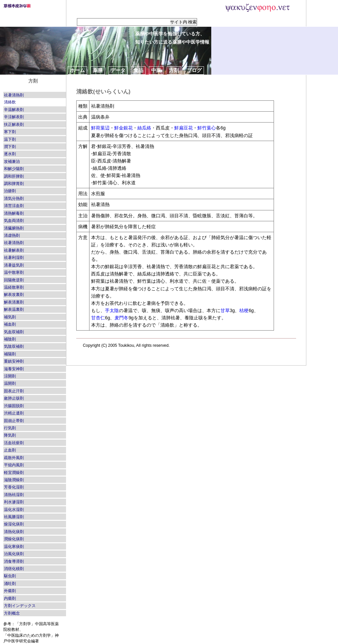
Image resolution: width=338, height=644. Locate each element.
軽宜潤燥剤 (14, 473)
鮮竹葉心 (207, 128)
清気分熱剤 (14, 198)
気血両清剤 (14, 221)
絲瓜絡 (144, 128)
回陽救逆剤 (14, 280)
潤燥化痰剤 (14, 539)
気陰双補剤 (14, 346)
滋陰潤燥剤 (14, 480)
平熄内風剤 (14, 465)
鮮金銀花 (123, 128)
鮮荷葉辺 (100, 128)
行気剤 (10, 428)
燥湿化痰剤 (14, 524)
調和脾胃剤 (14, 184)
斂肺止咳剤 (14, 398)
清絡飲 (10, 102)
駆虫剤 (10, 576)
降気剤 (10, 435)
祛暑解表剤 (14, 250)
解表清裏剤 (14, 302)
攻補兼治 (12, 161)
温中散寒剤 (14, 272)
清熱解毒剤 (14, 213)
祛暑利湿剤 (14, 258)
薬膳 (98, 70)
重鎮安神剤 (14, 361)
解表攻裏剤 (14, 295)
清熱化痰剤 (14, 532)
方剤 (174, 70)
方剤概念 (12, 613)
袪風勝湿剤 (14, 517)
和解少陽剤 (14, 169)
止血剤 (10, 450)
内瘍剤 (10, 598)
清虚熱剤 (12, 235)
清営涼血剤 (14, 206)
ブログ (194, 70)
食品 (138, 70)
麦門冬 (121, 318)
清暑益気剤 (14, 265)
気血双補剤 (14, 332)
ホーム (77, 70)
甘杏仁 (98, 318)
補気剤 (10, 317)
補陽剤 (10, 354)
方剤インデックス (20, 606)
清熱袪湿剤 (14, 495)
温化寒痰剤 (14, 547)
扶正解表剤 (14, 125)
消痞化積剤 (14, 569)
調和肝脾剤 (14, 176)
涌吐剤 (10, 584)
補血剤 (10, 324)
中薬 (156, 70)
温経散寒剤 (14, 287)
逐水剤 (10, 154)
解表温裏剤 (14, 309)
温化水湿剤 (14, 510)
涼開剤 (10, 376)
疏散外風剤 (14, 458)
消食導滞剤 (14, 561)
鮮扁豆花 (184, 128)
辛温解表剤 (14, 110)
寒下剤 (10, 132)
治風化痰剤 (14, 554)
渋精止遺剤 (14, 413)
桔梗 (244, 310)
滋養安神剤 (14, 369)
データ (118, 70)
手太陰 (112, 310)
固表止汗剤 (14, 391)
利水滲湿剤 (14, 502)
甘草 (225, 310)
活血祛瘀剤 (14, 443)
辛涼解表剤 (14, 117)
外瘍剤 (10, 591)
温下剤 (10, 139)
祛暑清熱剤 (14, 95)
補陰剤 (10, 339)
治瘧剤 (10, 191)
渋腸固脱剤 (14, 406)
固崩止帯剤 (14, 421)
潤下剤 (10, 147)
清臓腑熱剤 (14, 228)
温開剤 (10, 383)
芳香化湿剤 (14, 487)
